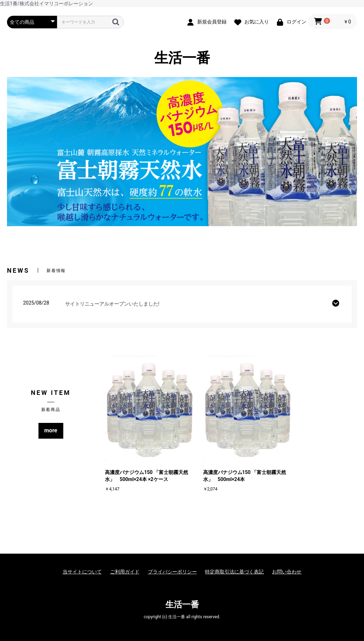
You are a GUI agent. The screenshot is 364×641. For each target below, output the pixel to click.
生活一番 (182, 58)
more (51, 430)
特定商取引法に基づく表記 (234, 572)
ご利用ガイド (125, 572)
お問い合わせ (287, 572)
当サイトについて (82, 572)
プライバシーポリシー (172, 572)
